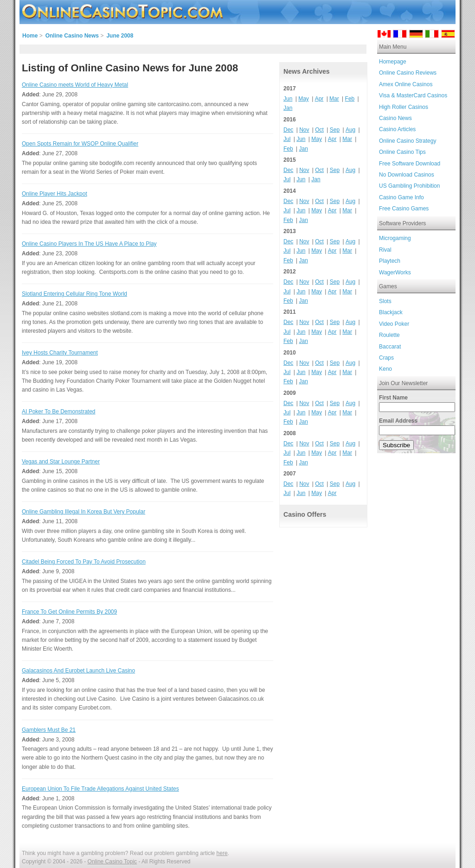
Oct (319, 130)
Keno (385, 369)
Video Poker (394, 324)
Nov (304, 130)
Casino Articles (397, 129)
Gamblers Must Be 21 (49, 730)
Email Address (398, 421)
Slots (385, 301)
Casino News (395, 118)
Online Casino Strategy (408, 141)
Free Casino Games (404, 209)
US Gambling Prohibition (409, 186)
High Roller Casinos (404, 107)
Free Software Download (410, 164)
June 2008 (120, 36)
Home (30, 36)
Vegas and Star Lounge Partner (61, 462)
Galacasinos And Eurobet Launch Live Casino (78, 671)
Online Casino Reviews (408, 73)
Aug (350, 130)
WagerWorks (395, 272)
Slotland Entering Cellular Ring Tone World (74, 294)
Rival (385, 250)
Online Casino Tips (402, 152)
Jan (288, 108)
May (304, 99)
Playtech (390, 261)
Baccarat (390, 347)
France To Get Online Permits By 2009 (69, 612)
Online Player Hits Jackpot (55, 194)
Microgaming (395, 238)
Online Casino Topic (112, 862)
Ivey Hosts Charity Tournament (60, 353)
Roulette (389, 335)
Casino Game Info (401, 197)
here (222, 853)
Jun (288, 99)
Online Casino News (72, 36)
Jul (287, 139)
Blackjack (391, 312)
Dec (288, 130)
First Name (393, 398)
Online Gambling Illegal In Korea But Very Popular (83, 512)
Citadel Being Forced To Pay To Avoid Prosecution (84, 562)
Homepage (393, 62)
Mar (334, 99)
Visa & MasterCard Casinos (413, 95)
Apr (319, 99)
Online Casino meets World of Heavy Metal (75, 85)
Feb (350, 99)
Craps (386, 358)
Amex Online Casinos (406, 84)
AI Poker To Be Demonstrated (59, 412)
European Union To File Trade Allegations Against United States (100, 789)
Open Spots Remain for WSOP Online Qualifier (80, 144)
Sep (335, 130)
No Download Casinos (407, 175)
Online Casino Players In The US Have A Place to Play (89, 244)
